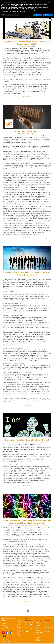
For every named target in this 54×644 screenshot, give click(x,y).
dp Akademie (20, 621)
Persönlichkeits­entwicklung (29, 625)
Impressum (5, 625)
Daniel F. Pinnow (27, 46)
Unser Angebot (19, 627)
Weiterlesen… (27, 97)
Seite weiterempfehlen (8, 619)
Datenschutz (5, 627)
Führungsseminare (30, 622)
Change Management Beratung (39, 629)
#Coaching (45, 442)
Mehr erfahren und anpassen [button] (10, 15)
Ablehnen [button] (38, 15)
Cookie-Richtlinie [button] (15, 6)
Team (18, 630)
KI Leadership (29, 628)
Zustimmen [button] (48, 15)
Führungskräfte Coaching (39, 633)
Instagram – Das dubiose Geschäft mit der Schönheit (27, 440)
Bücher (46, 629)
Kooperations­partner (20, 632)
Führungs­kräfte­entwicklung (39, 624)
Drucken (5, 620)
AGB (3, 629)
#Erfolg (30, 442)
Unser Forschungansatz (49, 627)
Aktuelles (19, 635)
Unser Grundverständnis (49, 623)
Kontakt (4, 623)
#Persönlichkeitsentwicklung (37, 442)
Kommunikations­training (29, 631)
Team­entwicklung (39, 636)
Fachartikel (47, 631)
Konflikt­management (39, 640)
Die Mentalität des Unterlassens (27, 131)
